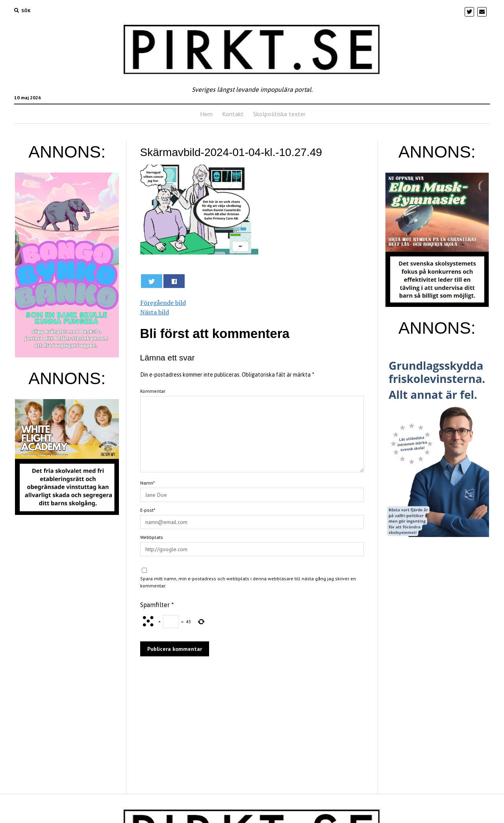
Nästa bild (155, 312)
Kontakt (233, 114)
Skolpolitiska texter (279, 114)
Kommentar (153, 391)
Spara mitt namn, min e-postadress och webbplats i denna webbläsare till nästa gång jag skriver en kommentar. (248, 582)
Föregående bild (163, 303)
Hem (206, 114)
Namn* (147, 483)
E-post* (148, 510)
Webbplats (152, 537)
